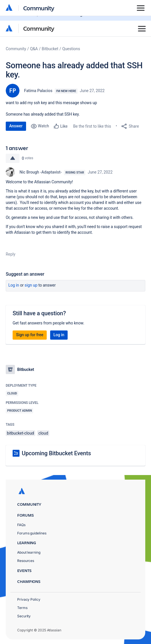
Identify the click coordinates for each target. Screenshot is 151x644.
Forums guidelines (32, 533)
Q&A (34, 49)
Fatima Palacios (38, 91)
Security (24, 616)
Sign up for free (30, 335)
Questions (71, 49)
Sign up (31, 285)
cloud (43, 433)
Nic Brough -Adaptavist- (41, 172)
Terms (22, 608)
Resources (26, 561)
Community (39, 28)
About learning (29, 552)
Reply (11, 254)
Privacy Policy (29, 599)
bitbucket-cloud (20, 433)
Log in (14, 285)
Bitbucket (50, 49)
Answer (16, 126)
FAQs (21, 525)
